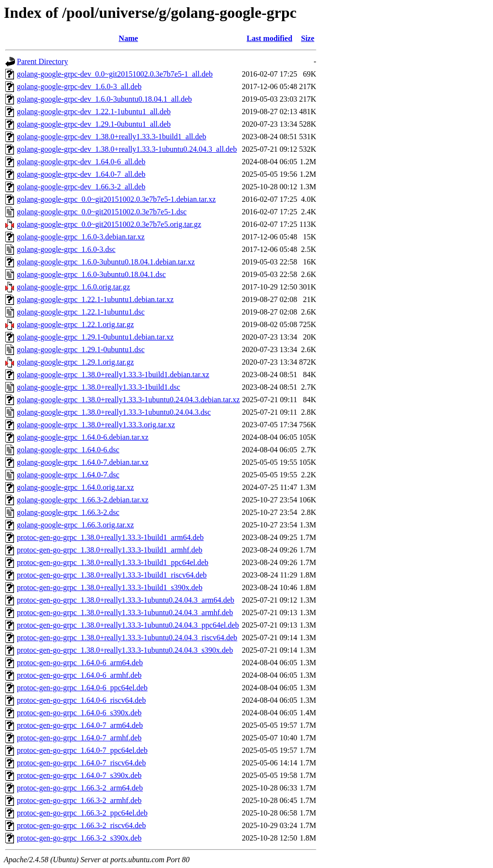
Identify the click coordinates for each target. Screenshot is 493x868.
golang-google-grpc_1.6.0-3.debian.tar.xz (81, 237)
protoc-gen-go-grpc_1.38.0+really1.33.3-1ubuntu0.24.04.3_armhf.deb (125, 612)
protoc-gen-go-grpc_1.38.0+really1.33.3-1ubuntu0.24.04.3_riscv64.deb (127, 638)
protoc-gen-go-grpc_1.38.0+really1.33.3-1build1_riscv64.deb (112, 575)
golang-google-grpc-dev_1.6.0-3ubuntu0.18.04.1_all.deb (104, 99)
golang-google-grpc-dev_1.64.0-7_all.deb (81, 174)
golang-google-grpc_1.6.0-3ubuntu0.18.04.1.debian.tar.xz (106, 262)
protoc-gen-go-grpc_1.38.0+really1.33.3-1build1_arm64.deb (110, 537)
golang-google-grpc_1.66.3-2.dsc (68, 512)
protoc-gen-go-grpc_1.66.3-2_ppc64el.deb (82, 813)
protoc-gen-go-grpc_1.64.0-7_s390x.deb (79, 775)
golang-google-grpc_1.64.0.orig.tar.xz (75, 487)
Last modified (269, 38)
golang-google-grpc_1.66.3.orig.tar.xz (75, 525)
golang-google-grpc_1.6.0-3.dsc (66, 249)
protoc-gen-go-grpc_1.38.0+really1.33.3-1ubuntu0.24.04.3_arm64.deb (126, 600)
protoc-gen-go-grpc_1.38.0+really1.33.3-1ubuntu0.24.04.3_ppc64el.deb (128, 625)
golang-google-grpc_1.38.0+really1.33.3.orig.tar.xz (96, 425)
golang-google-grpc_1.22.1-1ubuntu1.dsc (81, 312)
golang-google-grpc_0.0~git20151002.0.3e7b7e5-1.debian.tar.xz (116, 199)
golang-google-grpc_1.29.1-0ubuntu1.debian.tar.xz (95, 337)
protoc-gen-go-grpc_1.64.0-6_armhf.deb (79, 675)
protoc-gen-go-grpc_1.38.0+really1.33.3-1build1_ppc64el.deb (113, 562)
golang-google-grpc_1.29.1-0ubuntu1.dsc (81, 349)
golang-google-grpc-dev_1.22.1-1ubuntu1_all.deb (94, 112)
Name (129, 38)
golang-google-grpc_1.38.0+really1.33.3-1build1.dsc (98, 387)
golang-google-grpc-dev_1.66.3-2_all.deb (81, 187)
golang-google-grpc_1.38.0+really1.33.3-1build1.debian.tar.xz (113, 375)
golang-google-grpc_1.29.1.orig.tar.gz (75, 362)
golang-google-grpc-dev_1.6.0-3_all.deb (79, 86)
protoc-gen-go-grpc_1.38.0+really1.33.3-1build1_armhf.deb (110, 550)
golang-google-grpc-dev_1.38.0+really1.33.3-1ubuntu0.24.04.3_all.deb (127, 149)
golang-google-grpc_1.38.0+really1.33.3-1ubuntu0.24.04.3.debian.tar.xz (128, 400)
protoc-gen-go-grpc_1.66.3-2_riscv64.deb (81, 825)
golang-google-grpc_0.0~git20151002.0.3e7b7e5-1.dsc (102, 212)
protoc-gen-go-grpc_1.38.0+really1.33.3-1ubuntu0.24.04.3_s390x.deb (125, 650)
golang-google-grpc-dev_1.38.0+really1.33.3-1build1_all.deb (111, 137)
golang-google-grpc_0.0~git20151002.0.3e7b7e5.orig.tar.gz (109, 224)
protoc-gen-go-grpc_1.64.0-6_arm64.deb (80, 663)
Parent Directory (42, 61)
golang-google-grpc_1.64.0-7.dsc (68, 475)
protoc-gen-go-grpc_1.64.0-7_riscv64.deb (81, 763)
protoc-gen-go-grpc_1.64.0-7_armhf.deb (79, 738)
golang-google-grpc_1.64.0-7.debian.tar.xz (83, 462)
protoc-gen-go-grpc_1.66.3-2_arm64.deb (80, 788)
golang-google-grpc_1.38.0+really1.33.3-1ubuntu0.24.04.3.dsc (114, 412)
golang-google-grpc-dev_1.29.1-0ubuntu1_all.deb (94, 124)
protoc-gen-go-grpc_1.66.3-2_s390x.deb (79, 838)
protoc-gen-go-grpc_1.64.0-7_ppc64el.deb (82, 750)
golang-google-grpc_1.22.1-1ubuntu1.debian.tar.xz (95, 299)
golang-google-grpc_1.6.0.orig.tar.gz (73, 287)
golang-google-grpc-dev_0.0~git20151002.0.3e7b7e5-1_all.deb (115, 74)
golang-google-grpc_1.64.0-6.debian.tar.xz (83, 437)
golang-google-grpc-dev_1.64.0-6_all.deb (81, 162)
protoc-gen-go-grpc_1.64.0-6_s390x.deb (79, 713)
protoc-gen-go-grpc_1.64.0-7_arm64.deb (80, 725)
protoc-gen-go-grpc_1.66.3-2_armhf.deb (79, 800)
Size (308, 38)
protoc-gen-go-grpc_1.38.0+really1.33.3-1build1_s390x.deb (110, 587)
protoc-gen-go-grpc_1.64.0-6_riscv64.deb (81, 700)
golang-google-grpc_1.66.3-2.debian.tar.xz (83, 500)
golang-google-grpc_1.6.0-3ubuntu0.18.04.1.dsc (91, 274)
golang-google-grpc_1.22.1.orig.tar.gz (75, 324)
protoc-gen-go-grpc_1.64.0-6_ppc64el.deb (82, 688)
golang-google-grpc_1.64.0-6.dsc (68, 450)
